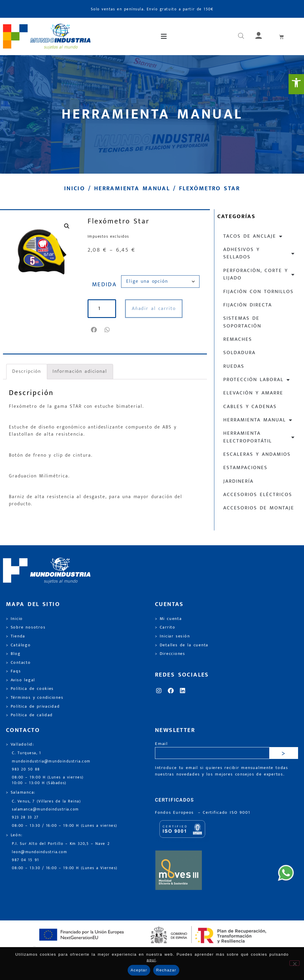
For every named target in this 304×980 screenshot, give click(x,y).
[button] (164, 36)
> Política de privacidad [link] (33, 706)
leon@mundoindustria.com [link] (39, 852)
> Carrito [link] (165, 627)
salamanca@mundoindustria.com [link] (45, 809)
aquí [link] (151, 960)
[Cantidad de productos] (102, 309)
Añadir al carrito (154, 309)
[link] (296, 84)
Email (161, 744)
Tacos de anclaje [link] (253, 236)
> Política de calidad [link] (29, 715)
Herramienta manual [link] (132, 188)
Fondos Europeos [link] (175, 813)
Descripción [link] (27, 371)
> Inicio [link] (14, 619)
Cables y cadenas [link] (250, 407)
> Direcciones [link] (170, 654)
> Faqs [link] (14, 671)
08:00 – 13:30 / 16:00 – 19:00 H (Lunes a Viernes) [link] (65, 868)
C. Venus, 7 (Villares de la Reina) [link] (46, 801)
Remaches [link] (238, 339)
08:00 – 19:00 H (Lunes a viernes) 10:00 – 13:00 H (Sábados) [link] (48, 780)
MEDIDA (104, 284)
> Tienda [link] (16, 636)
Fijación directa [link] (248, 305)
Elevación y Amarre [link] (253, 393)
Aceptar (139, 970)
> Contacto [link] (18, 663)
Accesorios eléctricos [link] (258, 495)
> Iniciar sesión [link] (172, 636)
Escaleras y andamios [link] (257, 454)
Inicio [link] (75, 188)
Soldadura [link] (239, 353)
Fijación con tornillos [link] (258, 292)
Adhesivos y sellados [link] (259, 253)
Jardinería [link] (238, 481)
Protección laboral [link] (257, 380)
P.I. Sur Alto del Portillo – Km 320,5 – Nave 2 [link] (61, 844)
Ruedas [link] (234, 366)
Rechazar (166, 970)
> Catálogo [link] (18, 645)
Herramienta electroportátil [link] (259, 437)
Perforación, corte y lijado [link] (259, 274)
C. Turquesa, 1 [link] (27, 753)
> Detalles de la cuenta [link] (182, 645)
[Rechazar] (294, 963)
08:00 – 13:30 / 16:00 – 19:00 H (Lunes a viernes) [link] (65, 826)
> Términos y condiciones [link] (35, 698)
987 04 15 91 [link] (26, 860)
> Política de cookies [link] (30, 689)
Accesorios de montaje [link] (259, 508)
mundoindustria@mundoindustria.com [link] (51, 761)
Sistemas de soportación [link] (242, 322)
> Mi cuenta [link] (168, 619)
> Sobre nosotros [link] (26, 627)
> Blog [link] (13, 654)
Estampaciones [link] (245, 468)
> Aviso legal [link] (20, 680)
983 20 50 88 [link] (26, 769)
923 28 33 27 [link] (25, 817)
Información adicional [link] (80, 371)
